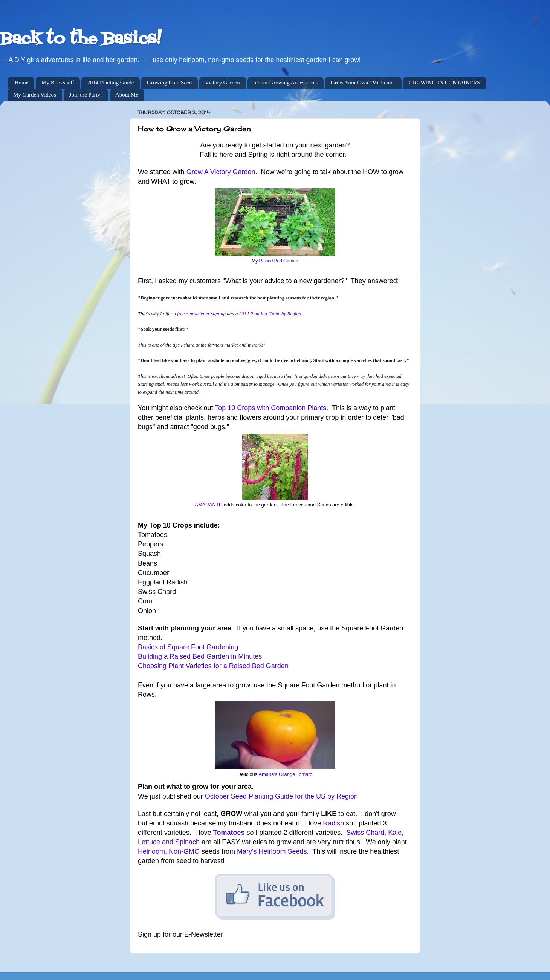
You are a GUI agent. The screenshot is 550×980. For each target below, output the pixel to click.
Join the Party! (86, 95)
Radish (333, 823)
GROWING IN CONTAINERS (445, 83)
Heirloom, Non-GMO (169, 851)
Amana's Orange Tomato (285, 774)
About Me (127, 95)
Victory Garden (222, 83)
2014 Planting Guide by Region (270, 314)
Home (22, 83)
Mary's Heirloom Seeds (272, 851)
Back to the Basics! (81, 39)
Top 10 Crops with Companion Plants (270, 408)
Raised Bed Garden (278, 261)
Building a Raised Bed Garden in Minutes (200, 656)
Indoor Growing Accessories (286, 83)
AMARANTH (209, 505)
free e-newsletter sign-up (201, 314)
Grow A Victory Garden (221, 172)
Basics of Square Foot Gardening (188, 647)
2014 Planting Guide (110, 83)
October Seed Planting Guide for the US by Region (281, 796)
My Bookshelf (58, 83)
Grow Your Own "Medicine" (363, 83)
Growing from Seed (169, 83)
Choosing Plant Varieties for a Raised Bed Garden (213, 666)
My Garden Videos (35, 95)
